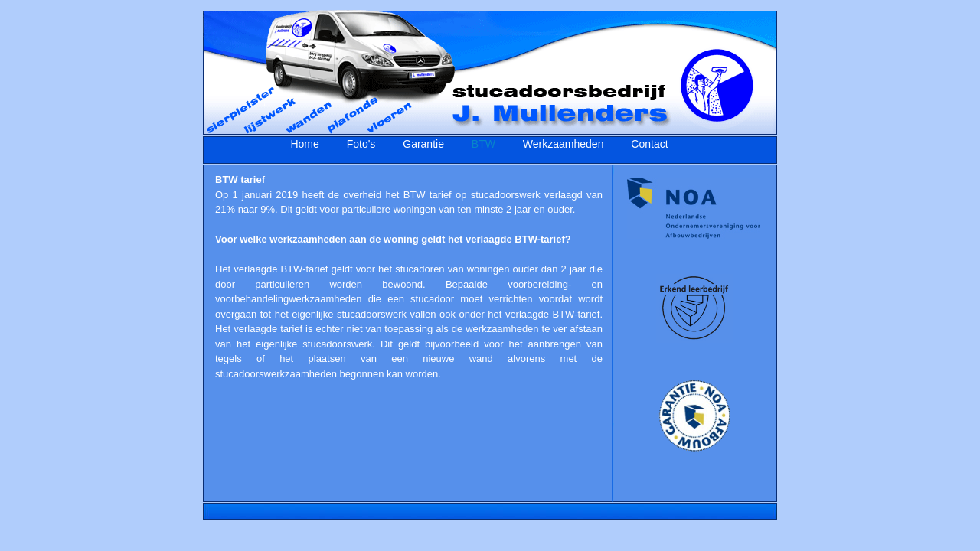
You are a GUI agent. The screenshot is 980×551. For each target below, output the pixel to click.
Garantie (423, 144)
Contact (649, 144)
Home (304, 144)
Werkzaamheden (563, 144)
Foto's (361, 144)
